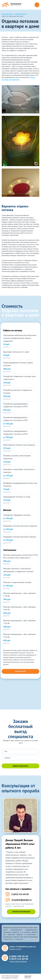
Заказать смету (21, 671)
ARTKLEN (27, 978)
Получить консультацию (21, 912)
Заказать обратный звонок (18, 962)
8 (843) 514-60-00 (19, 959)
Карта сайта (28, 976)
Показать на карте (15, 949)
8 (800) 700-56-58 (19, 956)
